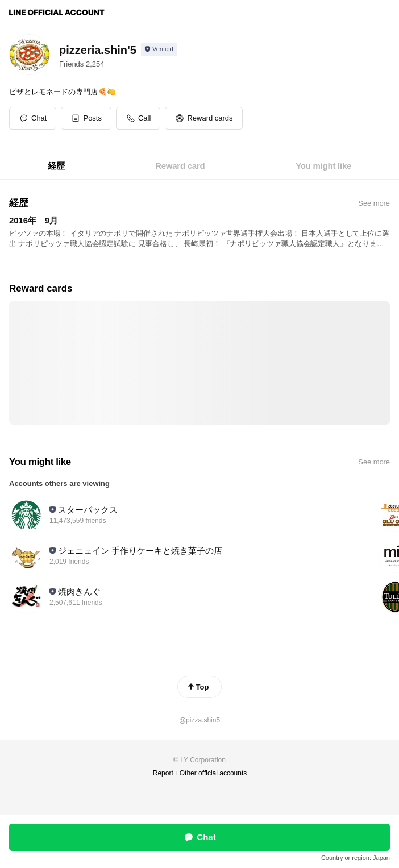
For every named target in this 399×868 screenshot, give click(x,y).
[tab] (56, 166)
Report (163, 773)
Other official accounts (213, 773)
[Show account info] (159, 49)
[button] (86, 118)
